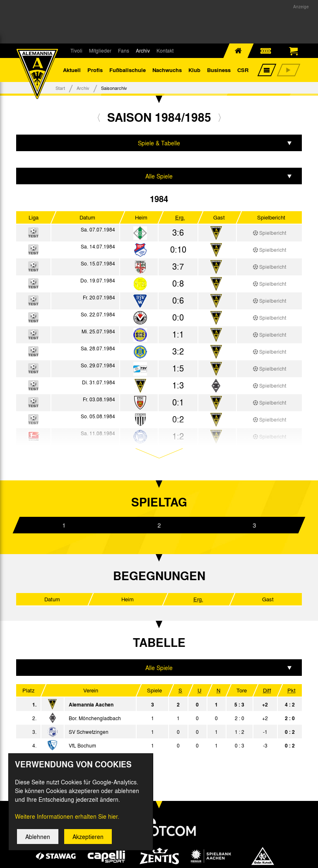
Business (219, 70)
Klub (194, 70)
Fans (124, 51)
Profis (95, 70)
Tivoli (76, 51)
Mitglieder (100, 51)
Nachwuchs (167, 70)
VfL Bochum (82, 746)
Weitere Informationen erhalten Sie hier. (67, 820)
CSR (243, 70)
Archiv (143, 51)
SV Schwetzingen (89, 733)
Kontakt (165, 51)
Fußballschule (128, 70)
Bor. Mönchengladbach (95, 719)
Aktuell (72, 70)
